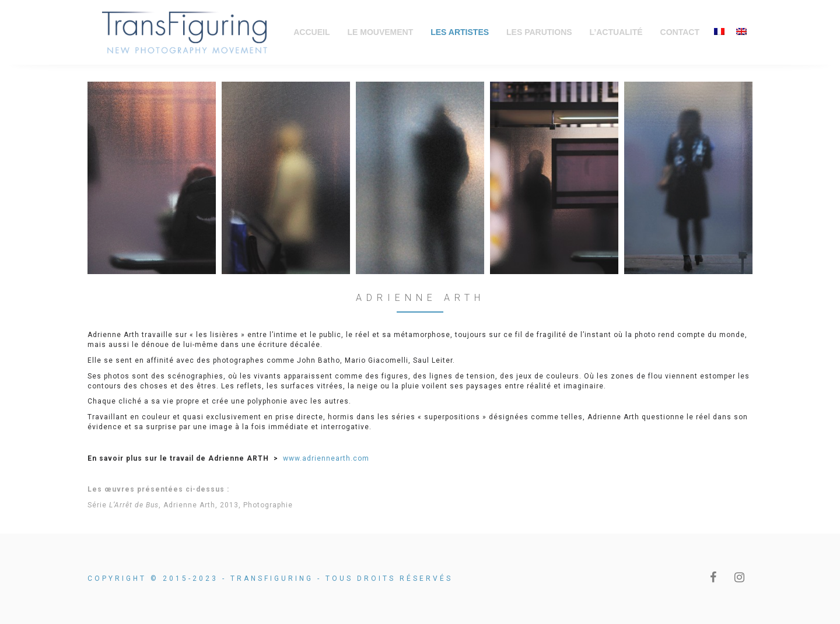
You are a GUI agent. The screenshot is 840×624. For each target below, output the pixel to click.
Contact (680, 32)
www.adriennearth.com (326, 458)
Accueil (311, 32)
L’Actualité (616, 32)
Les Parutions (539, 32)
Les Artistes (460, 32)
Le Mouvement (380, 32)
